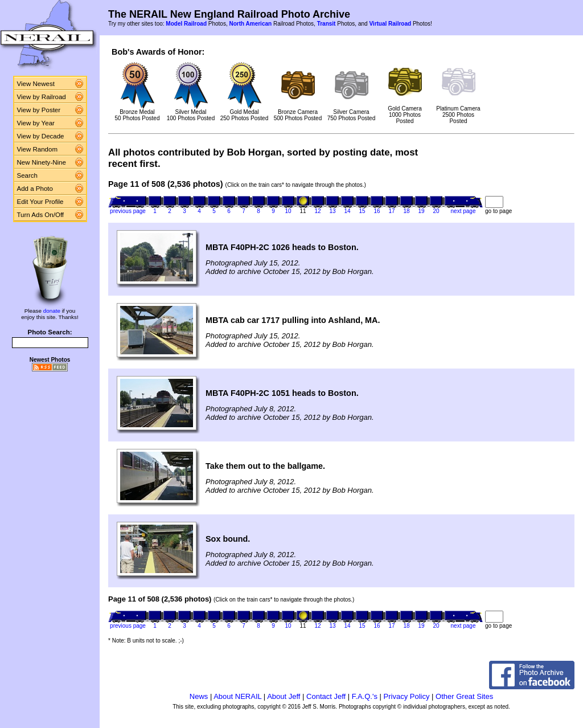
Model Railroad (186, 24)
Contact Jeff (326, 696)
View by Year (36, 123)
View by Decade (41, 136)
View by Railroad (42, 97)
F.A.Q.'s (365, 696)
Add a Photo (35, 189)
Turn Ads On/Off (41, 215)
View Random (37, 149)
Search (28, 175)
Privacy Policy (407, 696)
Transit (327, 24)
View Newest (36, 84)
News (199, 696)
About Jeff (284, 696)
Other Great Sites (464, 696)
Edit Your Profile (40, 202)
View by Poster (39, 110)
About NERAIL (237, 696)
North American (250, 24)
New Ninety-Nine (42, 162)
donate (52, 311)
